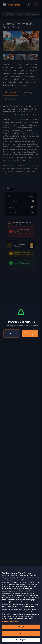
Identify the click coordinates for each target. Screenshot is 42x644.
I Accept (21, 627)
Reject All (21, 633)
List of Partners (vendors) (12, 621)
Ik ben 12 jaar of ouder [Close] (30, 334)
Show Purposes (21, 640)
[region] (21, 605)
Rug (12, 333)
